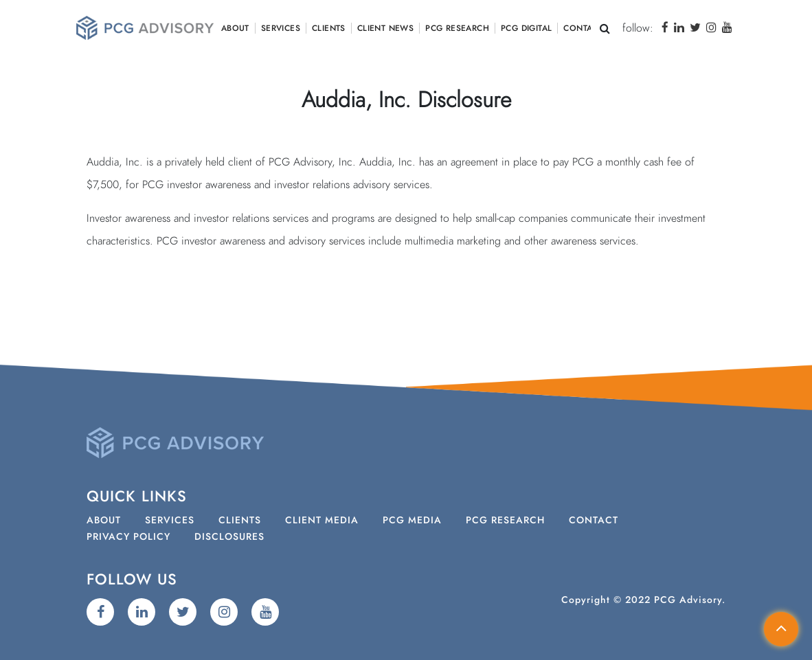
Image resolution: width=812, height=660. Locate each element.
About (235, 28)
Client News (385, 28)
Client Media (322, 521)
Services (281, 28)
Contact (583, 28)
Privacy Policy (128, 537)
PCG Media (412, 521)
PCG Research (457, 28)
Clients (329, 28)
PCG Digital (526, 28)
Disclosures (229, 537)
